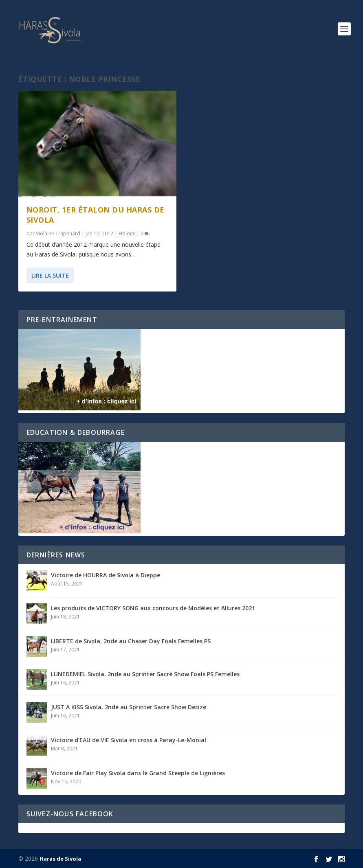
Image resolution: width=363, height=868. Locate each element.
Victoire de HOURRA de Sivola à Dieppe (106, 575)
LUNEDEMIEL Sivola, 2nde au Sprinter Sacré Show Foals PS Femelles (145, 674)
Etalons (127, 233)
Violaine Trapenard (58, 233)
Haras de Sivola (60, 859)
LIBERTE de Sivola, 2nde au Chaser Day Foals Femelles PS (131, 641)
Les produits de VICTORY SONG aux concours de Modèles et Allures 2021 (153, 608)
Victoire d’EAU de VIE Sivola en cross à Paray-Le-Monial (129, 740)
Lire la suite (50, 275)
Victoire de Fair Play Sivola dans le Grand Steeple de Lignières (138, 773)
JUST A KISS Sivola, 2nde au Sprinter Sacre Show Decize (129, 707)
